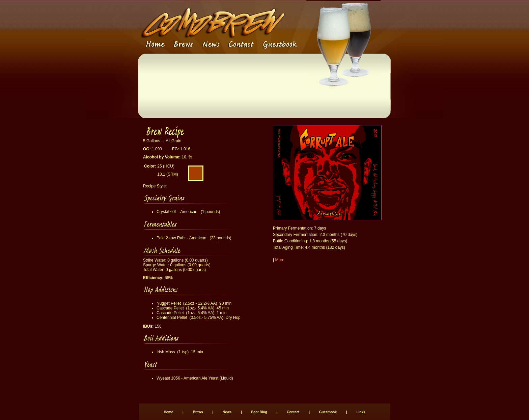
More (280, 260)
